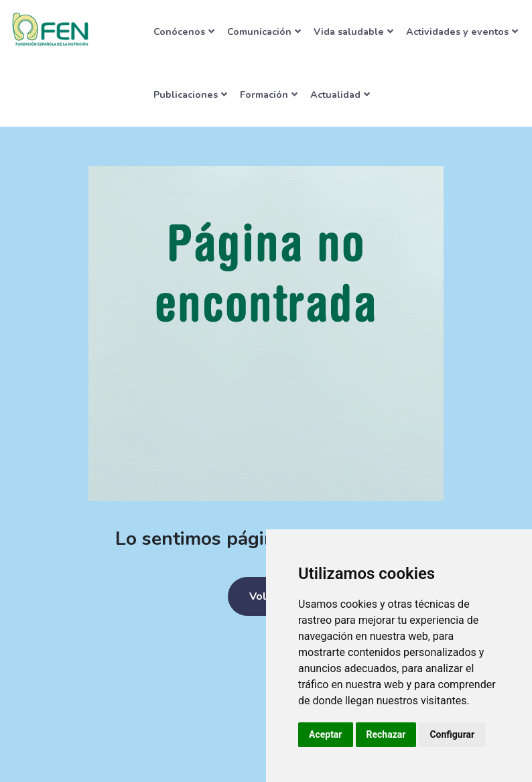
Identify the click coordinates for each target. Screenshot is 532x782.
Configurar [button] (452, 734)
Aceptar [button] (326, 734)
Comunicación (264, 31)
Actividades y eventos (462, 31)
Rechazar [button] (386, 734)
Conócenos (184, 31)
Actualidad (340, 94)
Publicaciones (190, 94)
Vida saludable (353, 31)
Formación (269, 94)
